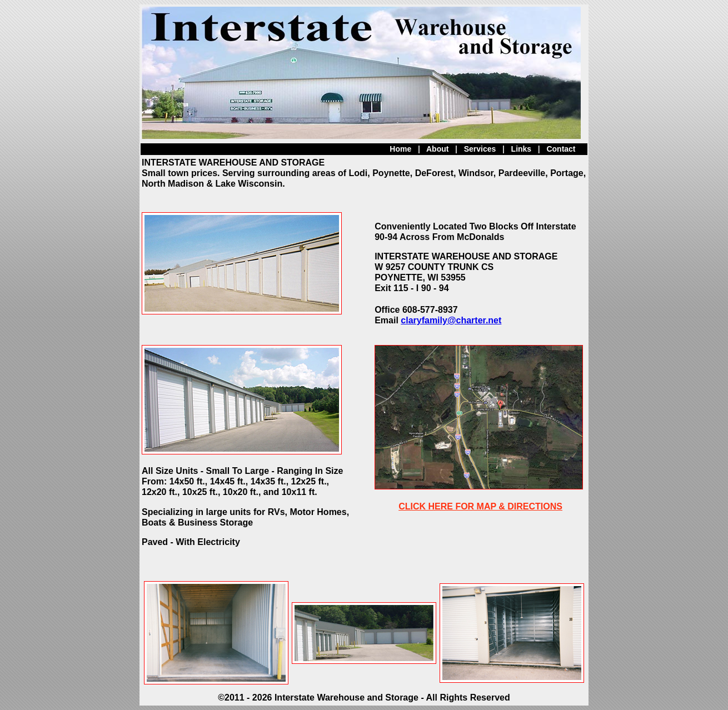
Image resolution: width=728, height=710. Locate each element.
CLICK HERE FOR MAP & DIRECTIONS (480, 506)
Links (522, 149)
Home (400, 149)
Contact (561, 149)
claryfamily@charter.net (451, 320)
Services (480, 149)
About (437, 149)
